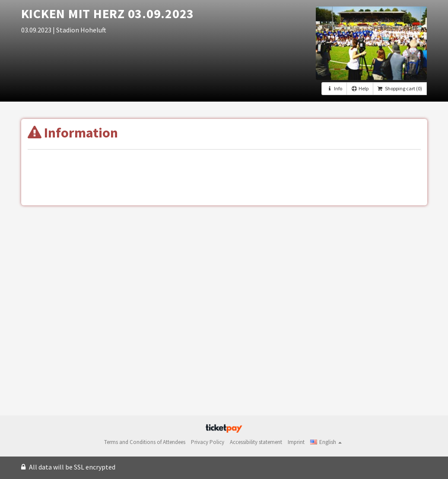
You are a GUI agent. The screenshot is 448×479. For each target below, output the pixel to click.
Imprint (296, 442)
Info (334, 88)
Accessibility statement (256, 442)
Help (360, 88)
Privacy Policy (208, 442)
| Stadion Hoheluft (79, 30)
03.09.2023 (37, 30)
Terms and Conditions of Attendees (145, 442)
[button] (326, 442)
